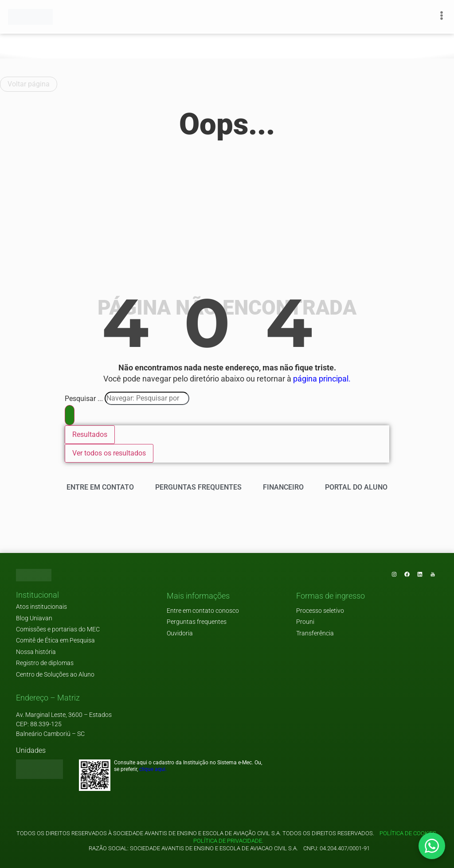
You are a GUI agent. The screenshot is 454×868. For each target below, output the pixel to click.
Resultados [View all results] (90, 434)
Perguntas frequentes (197, 622)
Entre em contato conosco (203, 611)
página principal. (322, 379)
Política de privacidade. (227, 841)
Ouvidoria (180, 633)
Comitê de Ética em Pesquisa (55, 640)
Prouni (305, 622)
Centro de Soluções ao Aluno (55, 675)
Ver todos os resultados (109, 453)
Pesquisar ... (84, 399)
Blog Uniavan (34, 618)
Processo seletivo (320, 611)
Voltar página (29, 84)
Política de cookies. (409, 833)
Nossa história (36, 652)
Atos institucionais (41, 607)
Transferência (315, 633)
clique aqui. (153, 769)
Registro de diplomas (45, 663)
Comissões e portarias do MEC (58, 629)
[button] (37, 596)
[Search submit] (70, 415)
